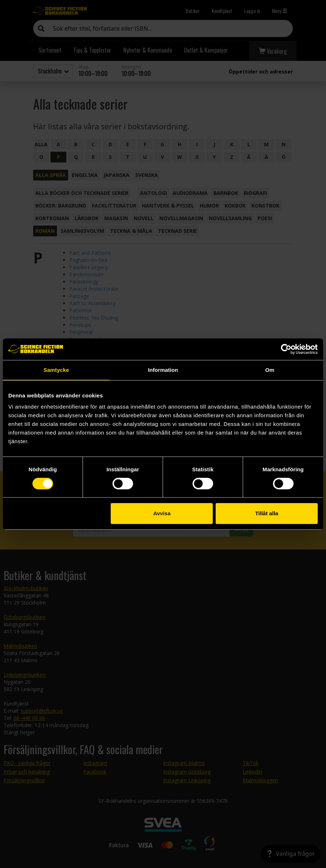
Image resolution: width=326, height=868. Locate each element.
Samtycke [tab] (56, 370)
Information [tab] (163, 370)
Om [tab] (270, 370)
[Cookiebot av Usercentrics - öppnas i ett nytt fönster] (286, 349)
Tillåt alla (266, 513)
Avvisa (162, 513)
